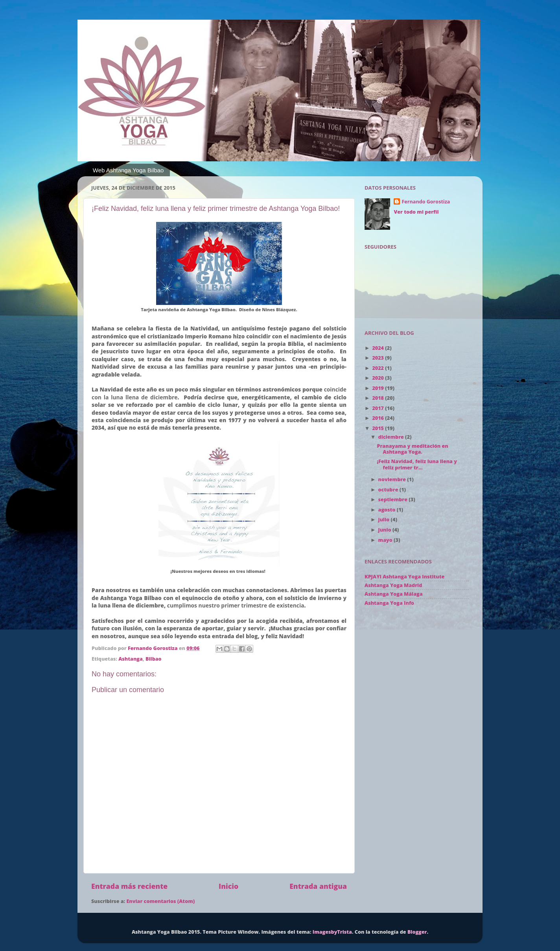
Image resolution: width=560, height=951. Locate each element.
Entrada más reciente (129, 886)
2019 (379, 388)
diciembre (392, 437)
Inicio (228, 886)
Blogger (417, 932)
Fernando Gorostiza (426, 202)
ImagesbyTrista (332, 932)
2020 (379, 378)
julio (385, 520)
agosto (388, 510)
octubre (389, 490)
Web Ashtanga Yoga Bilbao (128, 170)
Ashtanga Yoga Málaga (393, 594)
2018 (379, 398)
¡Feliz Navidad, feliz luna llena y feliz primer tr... (417, 464)
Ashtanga (131, 659)
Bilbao (154, 659)
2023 (379, 358)
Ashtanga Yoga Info (389, 603)
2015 (379, 428)
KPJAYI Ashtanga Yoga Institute (404, 577)
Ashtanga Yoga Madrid (393, 585)
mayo (386, 540)
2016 (379, 418)
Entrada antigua (318, 886)
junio (385, 530)
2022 (379, 368)
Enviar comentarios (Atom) (160, 901)
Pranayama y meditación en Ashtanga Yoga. (412, 449)
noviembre (393, 479)
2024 (379, 348)
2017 (379, 408)
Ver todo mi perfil (416, 212)
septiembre (394, 500)
